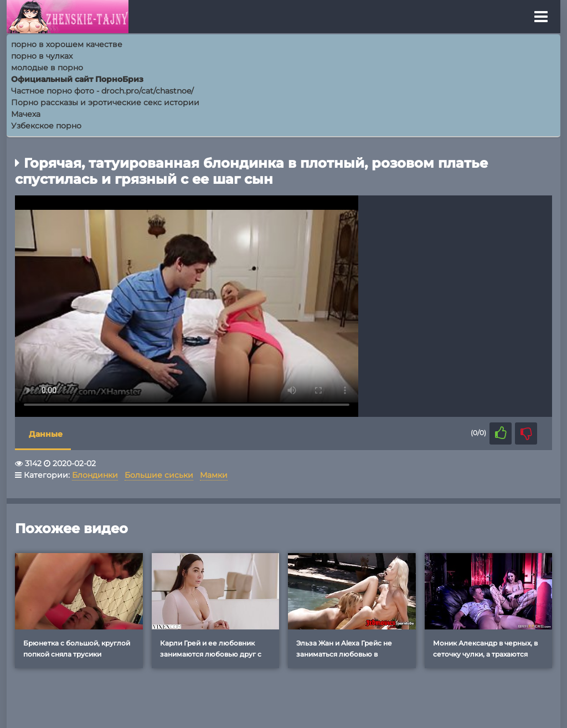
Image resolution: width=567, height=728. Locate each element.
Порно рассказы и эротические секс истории (105, 102)
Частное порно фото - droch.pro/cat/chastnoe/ (102, 91)
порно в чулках (42, 56)
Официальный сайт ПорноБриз (77, 79)
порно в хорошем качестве (67, 44)
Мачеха (26, 114)
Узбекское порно (46, 126)
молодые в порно (47, 68)
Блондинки (95, 475)
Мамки (214, 475)
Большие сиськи (159, 475)
